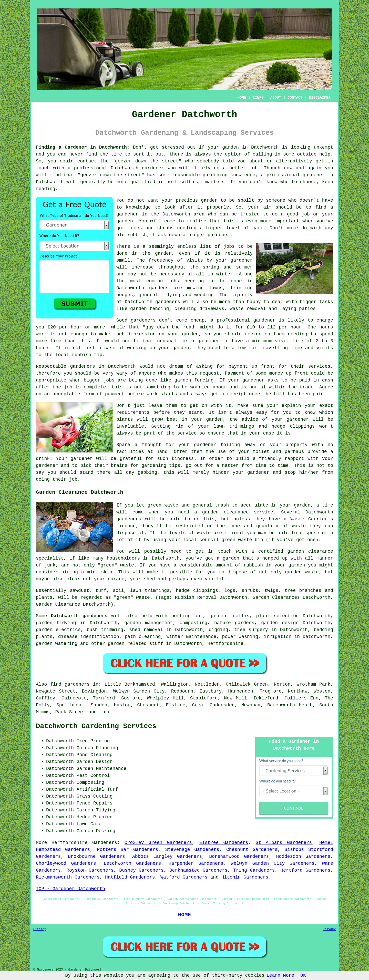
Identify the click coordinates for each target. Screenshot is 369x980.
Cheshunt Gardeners (252, 850)
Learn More (280, 975)
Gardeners (105, 843)
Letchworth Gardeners (132, 863)
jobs (229, 246)
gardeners (168, 302)
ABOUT (276, 98)
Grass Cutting (95, 796)
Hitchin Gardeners (245, 877)
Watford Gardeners (184, 877)
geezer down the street (147, 161)
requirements (133, 412)
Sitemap (40, 929)
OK (303, 975)
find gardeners (70, 684)
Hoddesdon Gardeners (303, 857)
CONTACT (295, 98)
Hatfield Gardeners (130, 877)
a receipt (234, 394)
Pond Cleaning (95, 755)
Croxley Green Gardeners (158, 843)
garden (230, 147)
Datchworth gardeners (79, 616)
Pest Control (93, 776)
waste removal (248, 309)
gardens (159, 288)
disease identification (89, 637)
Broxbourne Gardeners (96, 857)
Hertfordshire (225, 644)
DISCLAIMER (320, 98)
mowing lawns (205, 288)
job (73, 479)
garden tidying (56, 623)
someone (276, 200)
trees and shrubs (151, 228)
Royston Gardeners (90, 870)
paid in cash (316, 380)
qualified (143, 182)
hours (43, 348)
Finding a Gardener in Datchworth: (83, 147)
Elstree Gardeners (224, 843)
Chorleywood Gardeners (66, 863)
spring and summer (228, 267)
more (105, 712)
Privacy (329, 929)
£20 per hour (65, 327)
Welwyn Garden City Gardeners (273, 863)
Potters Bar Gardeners (127, 850)
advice (250, 419)
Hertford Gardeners (305, 870)
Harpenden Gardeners (196, 863)
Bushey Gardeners (141, 870)
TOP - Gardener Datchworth (70, 889)
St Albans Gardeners (284, 843)
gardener (219, 235)
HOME (242, 98)
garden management (148, 623)
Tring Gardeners (254, 870)
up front (263, 366)
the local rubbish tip (73, 355)
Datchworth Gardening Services (96, 726)
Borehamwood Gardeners (239, 857)
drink (43, 459)
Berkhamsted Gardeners (198, 870)
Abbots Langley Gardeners (167, 857)
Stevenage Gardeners (192, 850)
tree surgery (251, 630)
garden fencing (194, 380)
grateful (131, 459)
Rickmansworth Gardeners (68, 877)
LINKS (258, 98)
